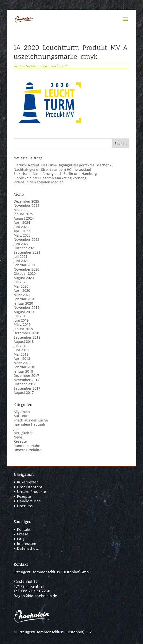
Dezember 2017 (26, 375)
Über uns (25, 506)
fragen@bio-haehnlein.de (35, 596)
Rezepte (20, 441)
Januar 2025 (23, 214)
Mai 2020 (21, 286)
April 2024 (22, 222)
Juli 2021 (21, 256)
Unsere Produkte (27, 450)
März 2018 (22, 363)
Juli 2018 (21, 346)
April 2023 (22, 231)
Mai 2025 (21, 210)
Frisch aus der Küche (31, 420)
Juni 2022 (21, 244)
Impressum (27, 543)
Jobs (17, 429)
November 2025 (26, 205)
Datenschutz (28, 548)
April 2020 (22, 290)
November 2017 (26, 380)
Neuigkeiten (24, 433)
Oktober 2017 (25, 384)
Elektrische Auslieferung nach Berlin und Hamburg (55, 174)
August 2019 (24, 312)
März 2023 (22, 235)
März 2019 (22, 324)
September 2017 (27, 388)
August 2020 (24, 278)
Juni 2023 (21, 227)
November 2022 (26, 239)
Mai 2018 (21, 354)
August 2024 (24, 218)
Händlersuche (29, 501)
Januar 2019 (23, 329)
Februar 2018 (24, 367)
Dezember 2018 (26, 333)
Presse (23, 534)
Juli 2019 (21, 316)
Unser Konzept (30, 487)
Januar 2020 (23, 303)
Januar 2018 (23, 371)
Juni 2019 (21, 320)
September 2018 (27, 337)
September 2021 (27, 252)
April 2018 (22, 358)
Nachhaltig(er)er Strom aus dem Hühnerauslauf (52, 169)
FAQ (21, 539)
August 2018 (24, 341)
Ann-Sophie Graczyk (34, 66)
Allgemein (22, 412)
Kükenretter (27, 482)
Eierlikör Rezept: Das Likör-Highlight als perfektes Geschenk (63, 165)
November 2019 (26, 307)
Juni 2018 (21, 350)
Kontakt (24, 529)
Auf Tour (21, 416)
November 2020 (26, 269)
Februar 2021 (24, 265)
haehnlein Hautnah (29, 424)
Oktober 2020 (25, 273)
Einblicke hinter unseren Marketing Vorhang (50, 178)
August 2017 (24, 392)
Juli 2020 (21, 282)
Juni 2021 (21, 261)
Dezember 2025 (26, 201)
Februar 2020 (24, 299)
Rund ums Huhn (27, 446)
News (18, 437)
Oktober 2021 (25, 248)
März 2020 (22, 295)
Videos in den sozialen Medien (39, 182)
